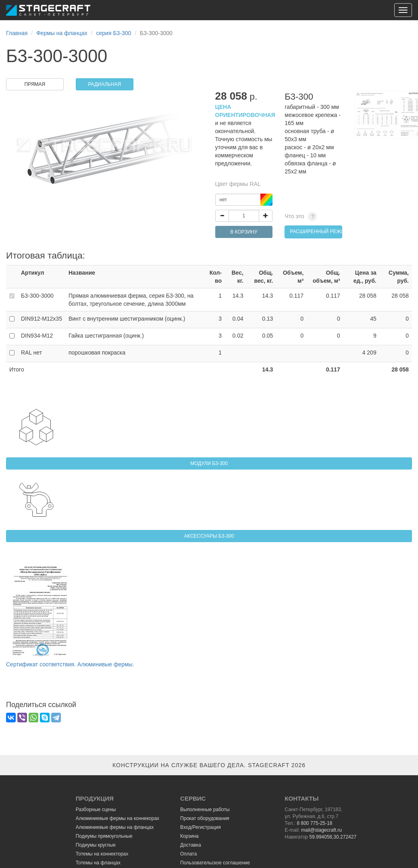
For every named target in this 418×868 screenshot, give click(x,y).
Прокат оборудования (205, 818)
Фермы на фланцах (62, 33)
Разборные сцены (96, 810)
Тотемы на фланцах (98, 863)
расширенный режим (316, 232)
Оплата (188, 854)
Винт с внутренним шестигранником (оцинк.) (127, 319)
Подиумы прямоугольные (104, 836)
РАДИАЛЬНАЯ (104, 84)
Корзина (189, 836)
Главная (17, 33)
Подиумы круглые (96, 845)
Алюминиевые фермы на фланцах (115, 827)
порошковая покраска (97, 353)
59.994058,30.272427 (333, 837)
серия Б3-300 (114, 33)
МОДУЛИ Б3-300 (209, 463)
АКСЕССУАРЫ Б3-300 (209, 536)
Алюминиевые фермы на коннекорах (117, 818)
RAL (31, 353)
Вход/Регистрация (201, 827)
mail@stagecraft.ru (321, 830)
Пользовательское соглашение (215, 863)
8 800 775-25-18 (314, 823)
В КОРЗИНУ (244, 232)
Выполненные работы (205, 810)
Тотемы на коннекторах (102, 854)
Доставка (191, 845)
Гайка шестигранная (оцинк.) (106, 336)
